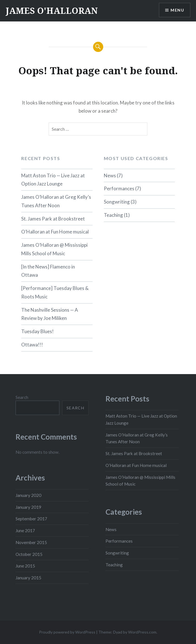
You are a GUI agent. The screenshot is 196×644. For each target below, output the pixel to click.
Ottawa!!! (32, 345)
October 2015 (29, 554)
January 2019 (28, 507)
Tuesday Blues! (37, 331)
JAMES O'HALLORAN (52, 11)
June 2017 (25, 531)
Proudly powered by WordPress (67, 632)
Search (22, 397)
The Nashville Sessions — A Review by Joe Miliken (50, 314)
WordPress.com (142, 632)
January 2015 (28, 578)
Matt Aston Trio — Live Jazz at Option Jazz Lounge (53, 180)
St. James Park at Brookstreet (53, 219)
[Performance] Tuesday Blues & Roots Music (55, 292)
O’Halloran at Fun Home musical (55, 232)
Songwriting (117, 202)
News (110, 175)
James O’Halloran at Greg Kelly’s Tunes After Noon (56, 201)
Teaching (113, 215)
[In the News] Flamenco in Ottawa (48, 271)
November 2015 (31, 542)
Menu (177, 10)
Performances (119, 188)
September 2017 (31, 519)
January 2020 (28, 495)
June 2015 (25, 566)
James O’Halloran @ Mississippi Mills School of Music (54, 249)
